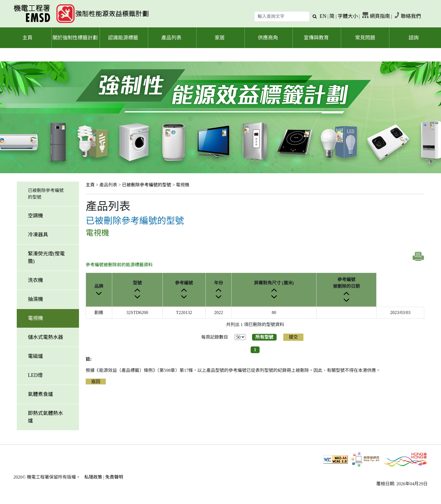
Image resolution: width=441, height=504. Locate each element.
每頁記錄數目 (215, 337)
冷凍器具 (38, 235)
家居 (220, 38)
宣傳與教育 (316, 38)
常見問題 (365, 38)
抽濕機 (35, 299)
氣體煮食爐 (40, 394)
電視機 (35, 318)
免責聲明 (114, 477)
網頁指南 (380, 16)
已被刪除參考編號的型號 (147, 185)
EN (323, 16)
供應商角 (268, 38)
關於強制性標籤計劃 (75, 38)
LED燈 (35, 375)
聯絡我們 (411, 16)
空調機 (35, 216)
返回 (96, 381)
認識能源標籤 (123, 38)
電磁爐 (35, 356)
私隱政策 (93, 477)
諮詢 (414, 38)
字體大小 (348, 16)
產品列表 (171, 38)
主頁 (27, 38)
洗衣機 (35, 280)
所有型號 (264, 337)
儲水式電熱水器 (45, 337)
